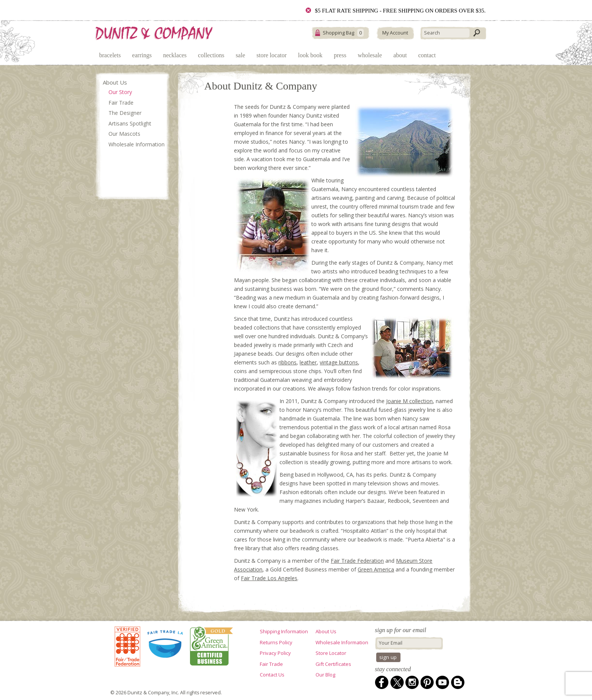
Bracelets (110, 55)
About (400, 55)
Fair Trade (121, 103)
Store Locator (272, 55)
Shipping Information (284, 631)
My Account (395, 33)
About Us (115, 82)
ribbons (287, 362)
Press (340, 55)
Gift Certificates (333, 664)
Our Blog (325, 675)
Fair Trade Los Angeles (269, 578)
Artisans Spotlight (130, 123)
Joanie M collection (409, 401)
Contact (427, 55)
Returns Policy (276, 642)
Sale (240, 55)
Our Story (120, 92)
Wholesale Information (137, 144)
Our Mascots (124, 134)
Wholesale (370, 55)
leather (308, 362)
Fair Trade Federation (357, 561)
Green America (376, 569)
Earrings (142, 55)
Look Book (310, 55)
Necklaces (175, 55)
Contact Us (272, 675)
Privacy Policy (275, 653)
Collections (211, 55)
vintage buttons (339, 362)
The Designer (125, 113)
